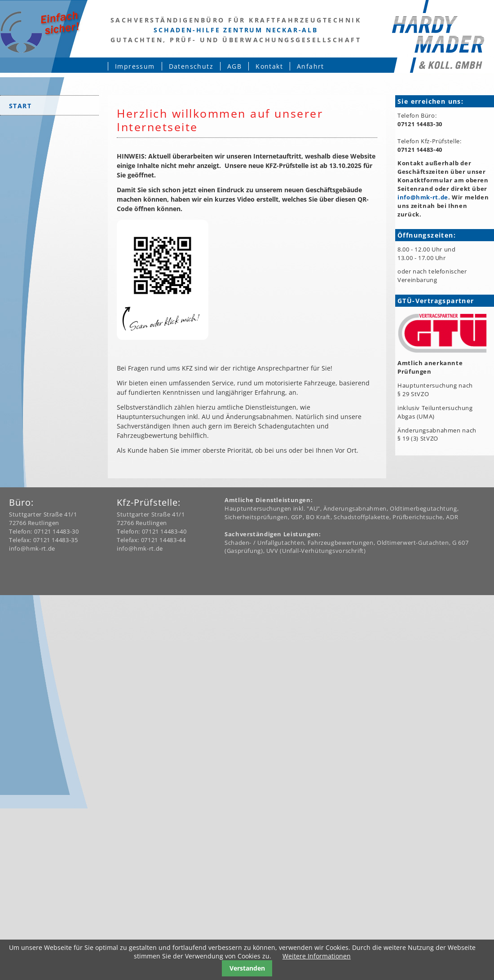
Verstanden (247, 968)
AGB (234, 66)
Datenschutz (191, 66)
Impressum (135, 66)
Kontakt (269, 66)
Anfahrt (311, 66)
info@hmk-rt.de (423, 197)
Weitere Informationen (317, 956)
